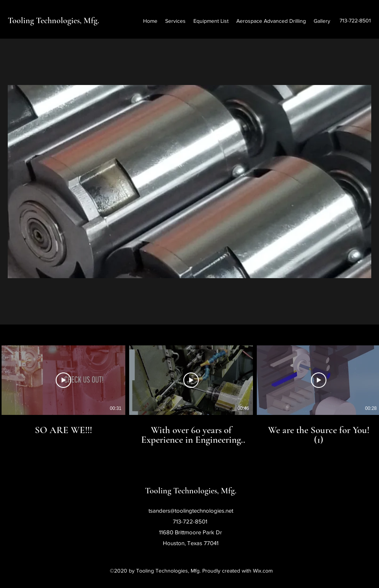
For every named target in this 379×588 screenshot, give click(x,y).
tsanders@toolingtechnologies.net (191, 511)
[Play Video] (63, 380)
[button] (189, 182)
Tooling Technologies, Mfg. (53, 20)
